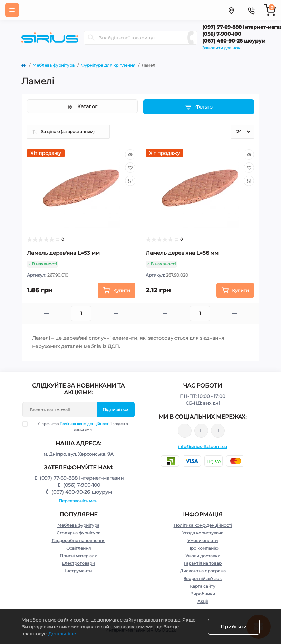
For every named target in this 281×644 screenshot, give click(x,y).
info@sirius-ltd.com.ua (203, 446)
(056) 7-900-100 (82, 485)
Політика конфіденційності (85, 424)
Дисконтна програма (203, 571)
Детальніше (62, 634)
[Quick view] (130, 155)
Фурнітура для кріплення (108, 65)
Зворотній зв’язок (203, 578)
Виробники (203, 594)
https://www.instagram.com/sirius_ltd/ (201, 431)
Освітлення (79, 548)
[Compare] (130, 181)
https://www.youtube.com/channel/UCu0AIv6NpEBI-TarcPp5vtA (218, 431)
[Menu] (12, 10)
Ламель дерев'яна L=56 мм (182, 253)
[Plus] (116, 313)
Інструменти (78, 571)
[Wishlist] (130, 168)
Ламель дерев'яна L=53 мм (63, 253)
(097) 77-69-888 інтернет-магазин (82, 478)
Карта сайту (203, 586)
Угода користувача (203, 533)
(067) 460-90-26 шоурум (82, 492)
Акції (203, 601)
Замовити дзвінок (221, 48)
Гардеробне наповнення (79, 540)
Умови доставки (203, 556)
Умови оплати (203, 540)
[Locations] (231, 10)
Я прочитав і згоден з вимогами (79, 427)
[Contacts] (251, 10)
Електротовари (78, 563)
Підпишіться (116, 409)
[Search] (91, 38)
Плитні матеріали (79, 556)
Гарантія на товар (203, 563)
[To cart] (117, 290)
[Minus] (46, 313)
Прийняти (234, 627)
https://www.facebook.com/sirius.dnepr (185, 431)
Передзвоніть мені (79, 501)
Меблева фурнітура (54, 65)
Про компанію (203, 548)
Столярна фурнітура (79, 533)
